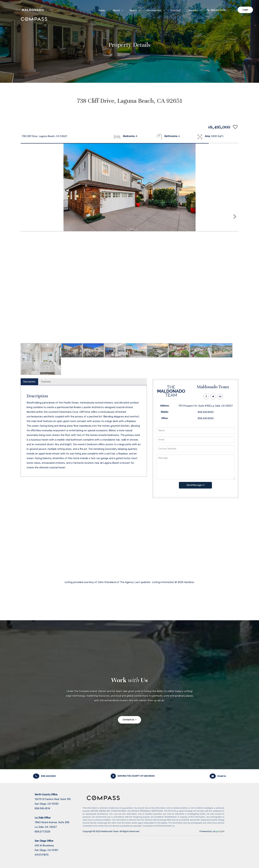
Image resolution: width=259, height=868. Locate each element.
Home (102, 10)
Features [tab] (46, 382)
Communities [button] (154, 10)
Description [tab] (29, 382)
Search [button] (133, 10)
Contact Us (128, 720)
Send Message (195, 485)
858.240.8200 (218, 10)
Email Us (218, 776)
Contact (176, 10)
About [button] (117, 10)
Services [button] (193, 10)
